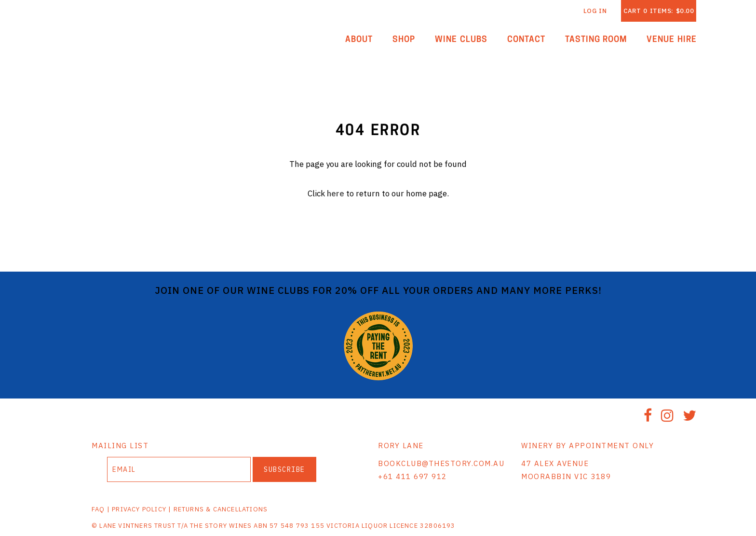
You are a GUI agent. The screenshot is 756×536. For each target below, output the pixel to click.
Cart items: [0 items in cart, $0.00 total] (659, 11)
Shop (404, 40)
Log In (595, 11)
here (336, 193)
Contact (526, 40)
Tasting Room (596, 40)
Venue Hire (672, 40)
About (359, 40)
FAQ (98, 509)
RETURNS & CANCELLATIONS (221, 509)
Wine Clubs (461, 40)
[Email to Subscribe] (179, 469)
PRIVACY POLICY (139, 509)
